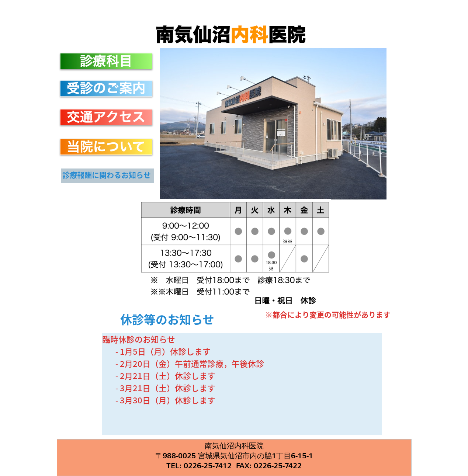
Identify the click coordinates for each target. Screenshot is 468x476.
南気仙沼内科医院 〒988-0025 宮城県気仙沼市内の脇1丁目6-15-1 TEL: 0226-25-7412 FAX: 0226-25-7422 (234, 458)
